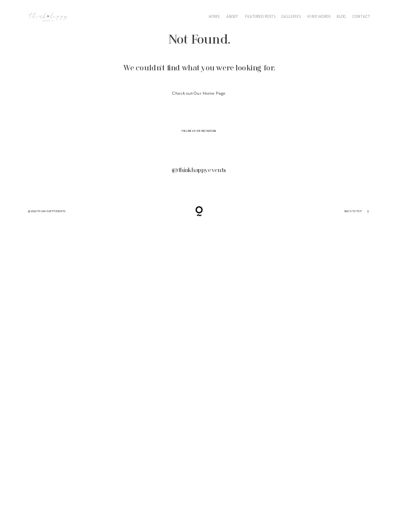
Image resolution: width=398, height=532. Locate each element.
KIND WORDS (319, 17)
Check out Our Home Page (199, 93)
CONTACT (361, 17)
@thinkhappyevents (199, 171)
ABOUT (232, 17)
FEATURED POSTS (260, 17)
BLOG (341, 17)
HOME (214, 17)
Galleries (291, 17)
